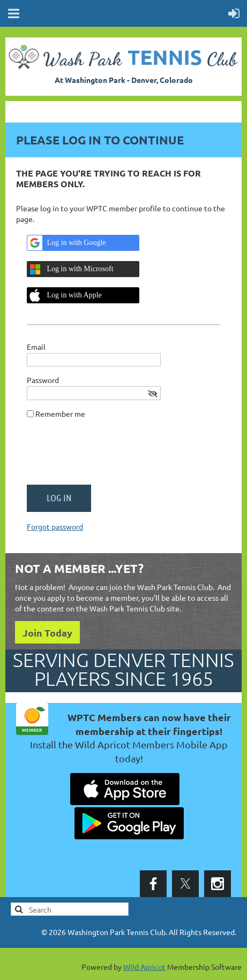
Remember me (60, 414)
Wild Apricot (144, 967)
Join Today (47, 633)
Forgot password (55, 526)
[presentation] (108, 456)
